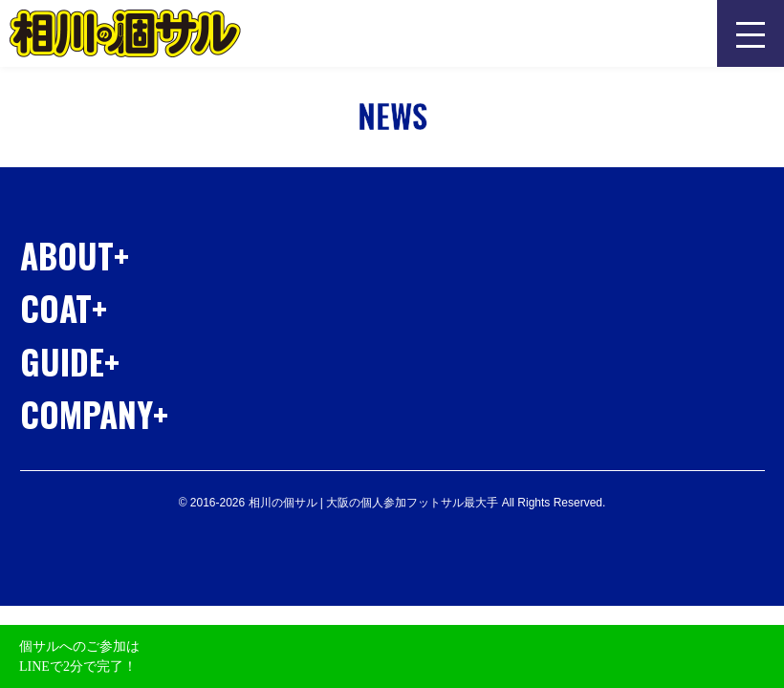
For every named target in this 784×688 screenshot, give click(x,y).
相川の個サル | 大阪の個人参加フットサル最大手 (125, 33)
